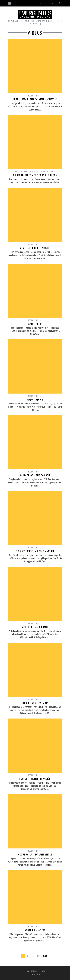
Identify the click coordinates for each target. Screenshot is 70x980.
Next (45, 956)
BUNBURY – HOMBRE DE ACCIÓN (35, 779)
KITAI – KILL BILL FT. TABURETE (35, 248)
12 (38, 956)
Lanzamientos (22, 172)
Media (30, 96)
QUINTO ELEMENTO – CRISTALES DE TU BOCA (35, 175)
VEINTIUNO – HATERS (35, 930)
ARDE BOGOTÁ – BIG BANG (35, 627)
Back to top (35, 974)
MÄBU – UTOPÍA (35, 400)
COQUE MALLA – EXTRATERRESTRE (35, 854)
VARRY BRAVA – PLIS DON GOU (35, 475)
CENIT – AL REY (35, 324)
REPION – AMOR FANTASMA (35, 703)
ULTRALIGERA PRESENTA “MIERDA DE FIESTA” (35, 99)
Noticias (41, 172)
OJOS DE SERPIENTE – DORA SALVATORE (35, 551)
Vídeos (38, 96)
